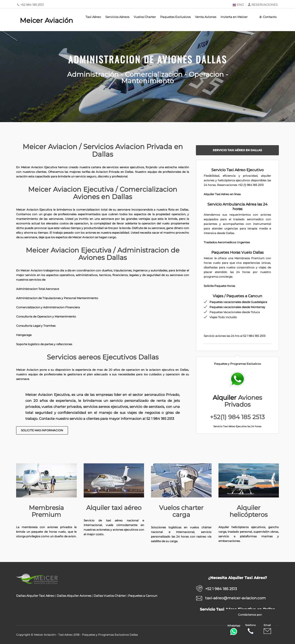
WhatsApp (234, 630)
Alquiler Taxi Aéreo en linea (222, 194)
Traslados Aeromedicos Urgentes (227, 242)
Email (267, 629)
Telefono (250, 629)
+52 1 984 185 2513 (221, 589)
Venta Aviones (206, 17)
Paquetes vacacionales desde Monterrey (237, 307)
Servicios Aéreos (117, 17)
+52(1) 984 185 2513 (237, 417)
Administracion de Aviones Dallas (148, 59)
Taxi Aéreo (93, 17)
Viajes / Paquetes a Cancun (237, 296)
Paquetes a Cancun (143, 596)
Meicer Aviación (46, 20)
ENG (238, 5)
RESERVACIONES (265, 5)
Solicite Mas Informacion (42, 430)
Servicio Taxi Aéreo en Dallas (237, 150)
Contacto (268, 17)
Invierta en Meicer (234, 17)
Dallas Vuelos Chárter (110, 596)
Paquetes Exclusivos (175, 17)
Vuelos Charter (145, 17)
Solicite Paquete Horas (219, 286)
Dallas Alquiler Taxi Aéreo (35, 596)
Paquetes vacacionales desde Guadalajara (238, 302)
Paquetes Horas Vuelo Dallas (237, 252)
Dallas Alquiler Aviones (74, 596)
